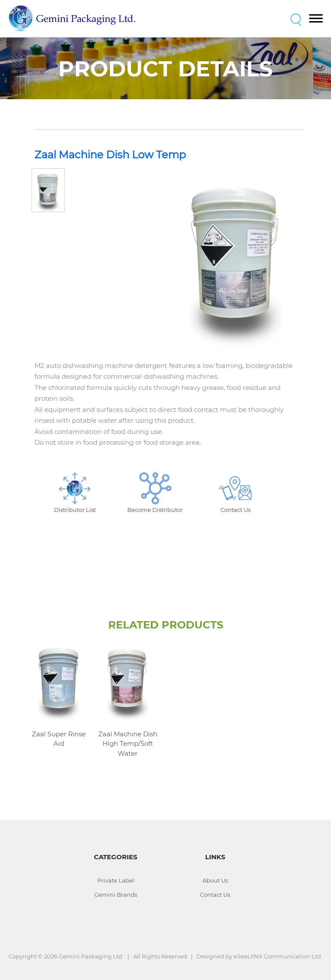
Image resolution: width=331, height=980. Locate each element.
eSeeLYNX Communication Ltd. (278, 956)
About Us (215, 880)
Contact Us (215, 895)
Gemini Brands (116, 895)
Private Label (116, 880)
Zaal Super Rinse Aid (59, 739)
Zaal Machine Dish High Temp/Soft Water (128, 744)
